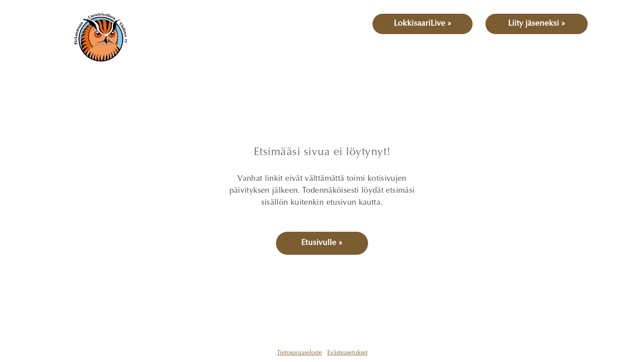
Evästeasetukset (347, 353)
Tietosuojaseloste (299, 353)
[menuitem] (177, 53)
